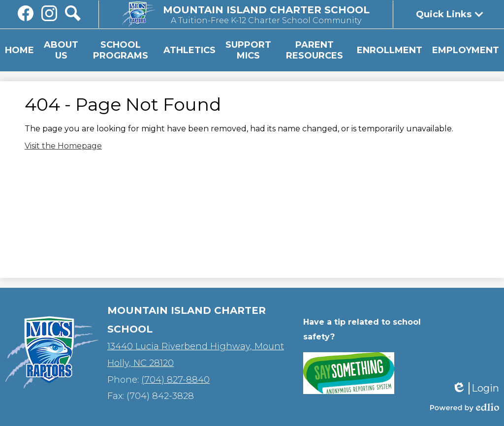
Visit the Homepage (63, 146)
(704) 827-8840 (175, 380)
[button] (61, 50)
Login (475, 388)
